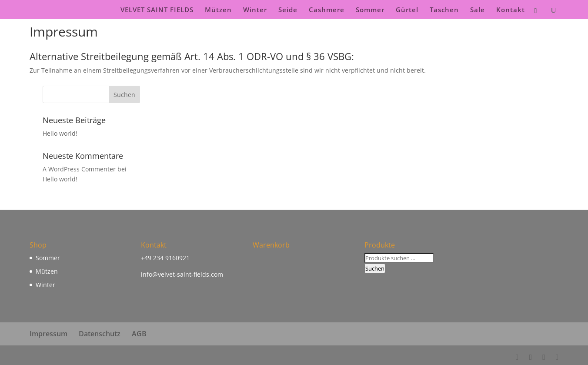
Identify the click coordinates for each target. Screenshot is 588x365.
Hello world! (60, 133)
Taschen (444, 10)
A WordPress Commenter (79, 169)
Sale (478, 10)
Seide (288, 10)
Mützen (218, 10)
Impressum (48, 334)
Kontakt (511, 10)
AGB (139, 334)
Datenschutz (100, 334)
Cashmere (327, 10)
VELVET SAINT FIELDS (157, 10)
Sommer (370, 10)
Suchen (375, 268)
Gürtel (407, 10)
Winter (255, 10)
